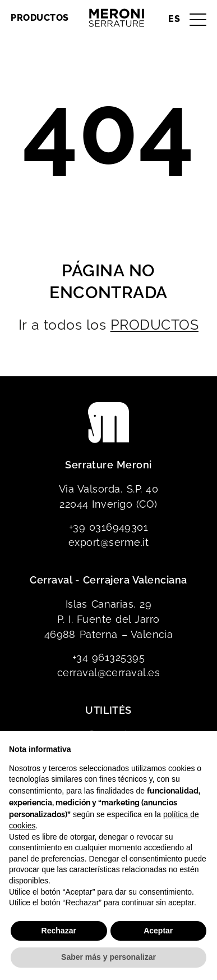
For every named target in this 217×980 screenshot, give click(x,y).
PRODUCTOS (154, 325)
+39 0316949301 (109, 527)
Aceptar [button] (158, 931)
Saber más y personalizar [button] (108, 957)
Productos (40, 18)
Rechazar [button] (59, 931)
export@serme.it (108, 542)
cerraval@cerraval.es (109, 673)
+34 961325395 (108, 657)
